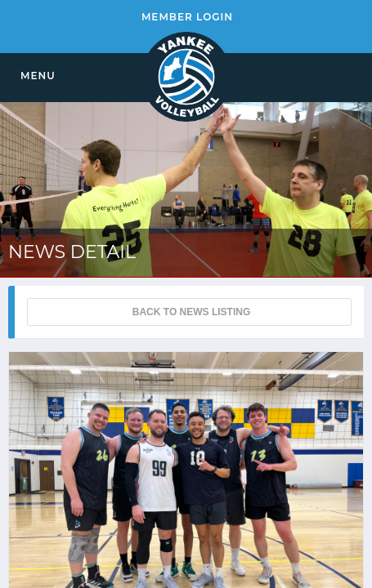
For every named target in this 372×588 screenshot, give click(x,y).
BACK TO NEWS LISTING (191, 312)
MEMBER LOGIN (187, 17)
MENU (38, 76)
